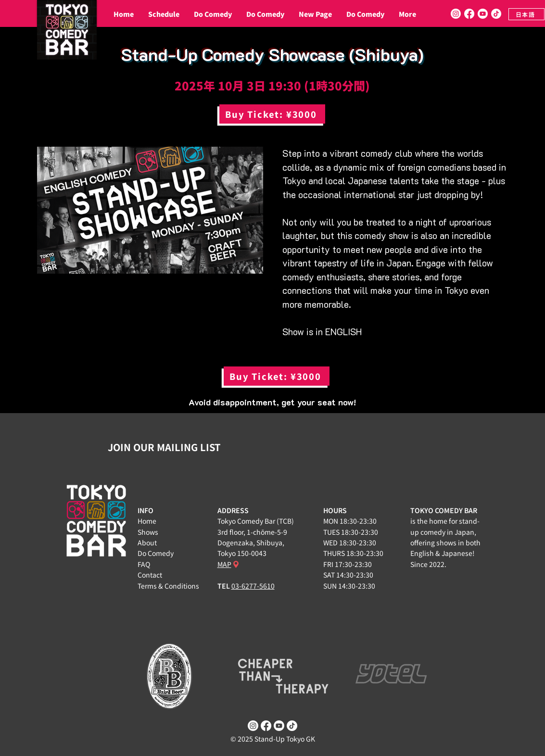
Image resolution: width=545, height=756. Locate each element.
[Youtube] (483, 14)
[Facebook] (469, 14)
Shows (148, 532)
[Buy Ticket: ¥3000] (272, 114)
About (147, 542)
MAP (224, 564)
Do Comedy (156, 553)
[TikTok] (496, 14)
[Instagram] (456, 14)
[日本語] (526, 14)
